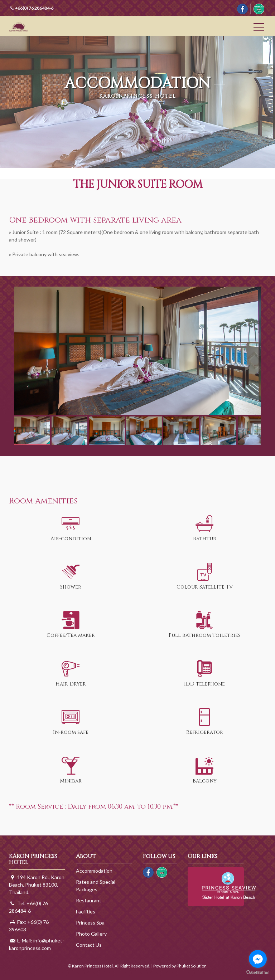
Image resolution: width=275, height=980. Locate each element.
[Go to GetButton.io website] (258, 973)
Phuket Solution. (192, 966)
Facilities (86, 911)
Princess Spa (90, 923)
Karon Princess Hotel (32, 27)
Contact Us (89, 945)
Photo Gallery (91, 934)
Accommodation (94, 871)
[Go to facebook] (258, 959)
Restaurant (89, 900)
